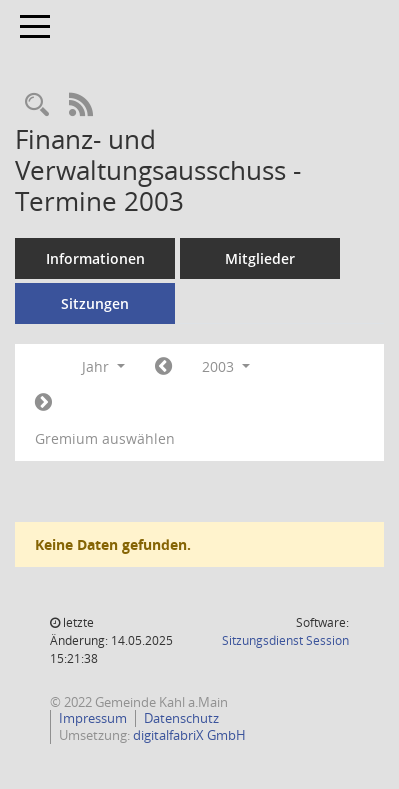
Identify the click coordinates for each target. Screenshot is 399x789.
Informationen (95, 258)
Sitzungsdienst (285, 640)
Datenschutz (181, 718)
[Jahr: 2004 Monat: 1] (43, 403)
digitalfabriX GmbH (189, 735)
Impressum (93, 718)
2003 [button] (226, 366)
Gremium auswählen (105, 438)
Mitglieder (260, 258)
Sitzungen (95, 303)
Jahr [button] (103, 366)
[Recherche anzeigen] (37, 105)
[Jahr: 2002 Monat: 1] (163, 367)
